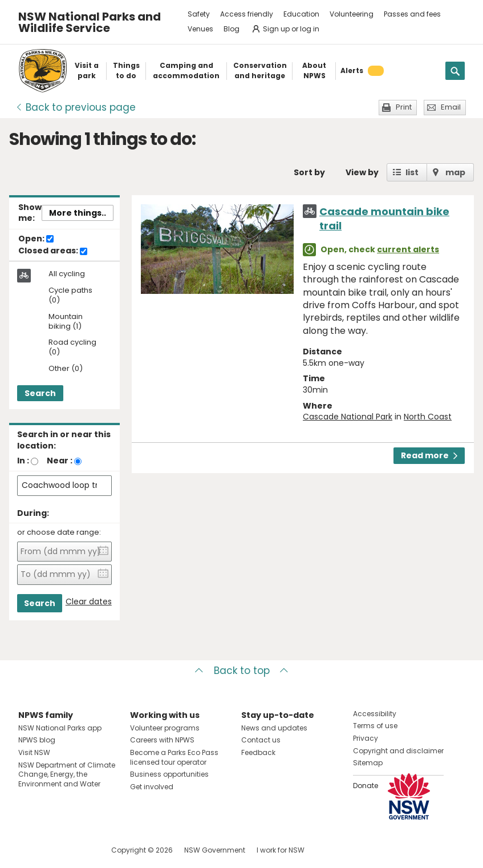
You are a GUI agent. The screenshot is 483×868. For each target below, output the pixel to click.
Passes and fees (412, 14)
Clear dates (89, 602)
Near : (60, 461)
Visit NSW (34, 752)
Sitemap (368, 763)
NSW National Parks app (60, 728)
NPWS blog (37, 740)
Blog (232, 29)
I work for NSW (281, 850)
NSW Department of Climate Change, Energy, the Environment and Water (67, 775)
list (412, 172)
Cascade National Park (348, 417)
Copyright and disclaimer (398, 751)
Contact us (261, 740)
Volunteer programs (165, 728)
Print (404, 107)
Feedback (258, 752)
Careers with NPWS (162, 740)
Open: (36, 239)
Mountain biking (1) (66, 322)
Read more (429, 455)
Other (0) (66, 369)
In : (23, 461)
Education (301, 14)
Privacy (366, 738)
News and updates (274, 728)
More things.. (78, 213)
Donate (366, 786)
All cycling (67, 274)
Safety (199, 14)
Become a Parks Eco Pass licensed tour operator (174, 757)
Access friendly (247, 14)
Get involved (152, 787)
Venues (200, 29)
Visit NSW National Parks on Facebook (29, 850)
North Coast (428, 417)
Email (451, 107)
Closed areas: (53, 251)
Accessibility (375, 714)
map (455, 172)
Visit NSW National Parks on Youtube (78, 850)
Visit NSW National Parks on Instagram (53, 850)
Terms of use (375, 726)
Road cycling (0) (72, 348)
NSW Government (215, 850)
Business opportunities (169, 774)
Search (40, 393)
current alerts (408, 249)
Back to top (242, 671)
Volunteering (352, 14)
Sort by (309, 172)
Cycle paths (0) (70, 296)
